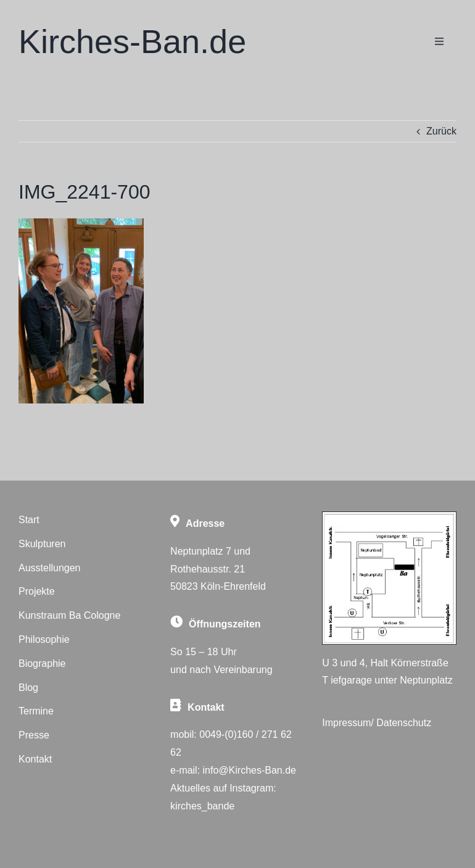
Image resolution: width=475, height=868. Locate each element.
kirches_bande (202, 806)
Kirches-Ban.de (132, 41)
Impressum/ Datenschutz (377, 723)
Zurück (441, 131)
